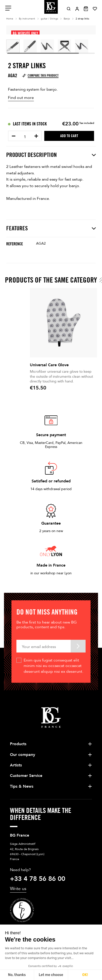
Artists (16, 765)
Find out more (21, 98)
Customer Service (26, 776)
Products (18, 744)
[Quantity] (25, 137)
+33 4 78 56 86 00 (38, 879)
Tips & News (22, 786)
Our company (23, 755)
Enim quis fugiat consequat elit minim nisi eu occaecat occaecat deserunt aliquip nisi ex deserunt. (53, 666)
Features (51, 228)
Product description (51, 155)
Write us (18, 889)
